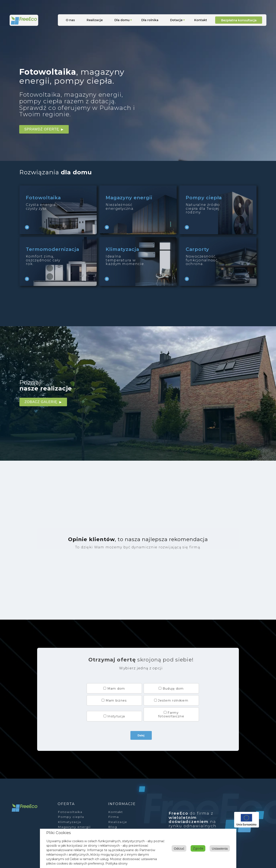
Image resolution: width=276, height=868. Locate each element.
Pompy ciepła (71, 817)
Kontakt (201, 20)
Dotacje (176, 20)
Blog (113, 827)
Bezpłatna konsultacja (239, 20)
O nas (70, 20)
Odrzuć (222, 848)
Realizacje (95, 20)
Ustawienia (200, 848)
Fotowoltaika (70, 812)
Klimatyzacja (69, 822)
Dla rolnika (150, 20)
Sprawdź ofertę (42, 129)
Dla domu (122, 20)
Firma (114, 817)
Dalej (141, 735)
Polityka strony (117, 864)
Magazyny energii (74, 827)
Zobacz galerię (41, 402)
